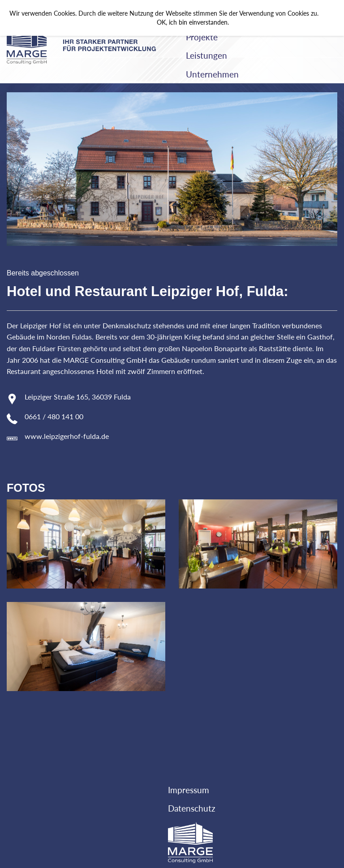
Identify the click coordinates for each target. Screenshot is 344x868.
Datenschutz (192, 808)
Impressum (189, 790)
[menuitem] (258, 37)
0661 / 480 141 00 (54, 416)
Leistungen (206, 55)
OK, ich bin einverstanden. (193, 22)
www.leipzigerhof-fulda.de (67, 436)
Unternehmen (212, 74)
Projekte (202, 37)
